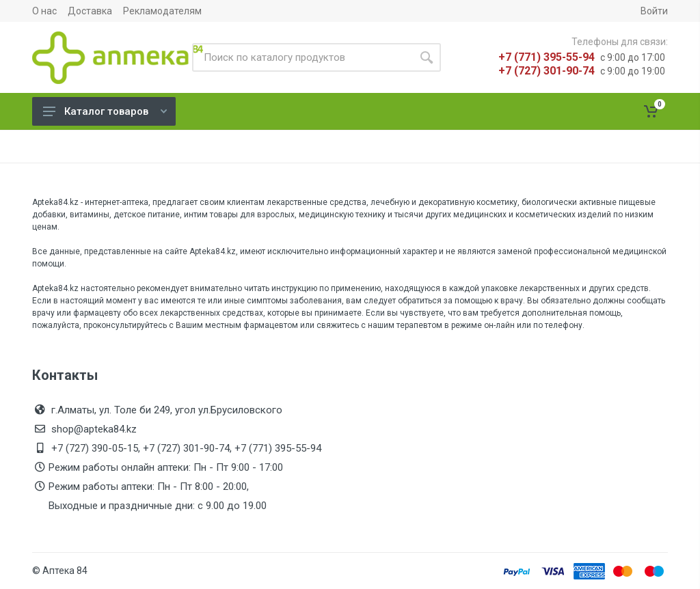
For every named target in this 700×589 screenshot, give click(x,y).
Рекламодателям (162, 11)
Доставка (90, 11)
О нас (44, 11)
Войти (654, 11)
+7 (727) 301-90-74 (547, 71)
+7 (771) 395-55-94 (547, 57)
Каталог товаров (105, 111)
